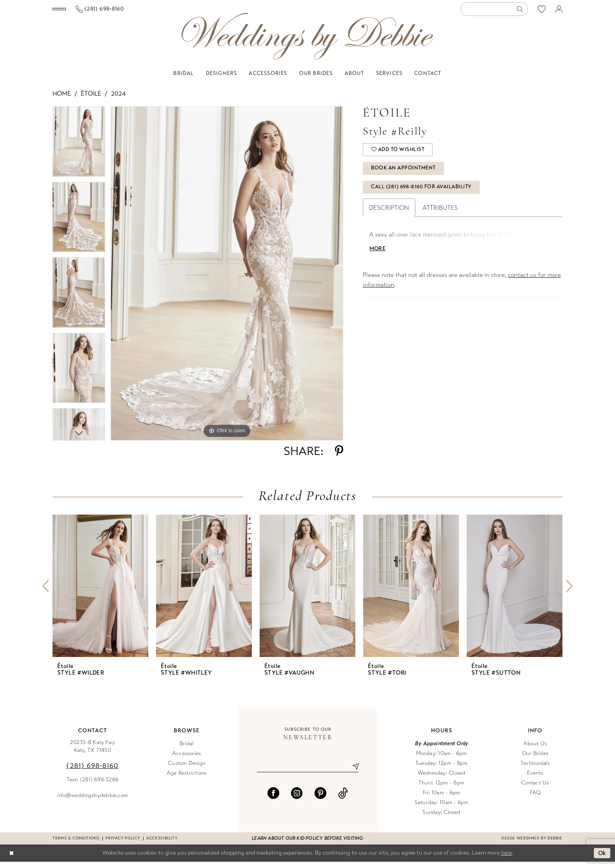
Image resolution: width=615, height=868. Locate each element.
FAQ (535, 799)
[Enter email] (308, 773)
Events (535, 779)
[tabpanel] (79, 150)
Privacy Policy (123, 844)
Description (389, 216)
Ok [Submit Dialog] (602, 859)
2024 (118, 100)
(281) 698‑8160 (92, 772)
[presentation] (100, 592)
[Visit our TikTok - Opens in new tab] (343, 799)
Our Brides (535, 760)
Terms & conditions (76, 844)
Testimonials (535, 769)
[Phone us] (164, 12)
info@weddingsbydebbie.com (92, 802)
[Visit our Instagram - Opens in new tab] (297, 799)
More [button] (378, 257)
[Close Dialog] (11, 860)
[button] (559, 12)
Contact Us (535, 789)
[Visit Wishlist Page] (542, 12)
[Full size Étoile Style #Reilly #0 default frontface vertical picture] (227, 280)
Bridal (187, 750)
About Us (535, 750)
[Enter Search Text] (494, 12)
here (507, 859)
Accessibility (162, 844)
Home (62, 100)
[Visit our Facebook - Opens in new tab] (273, 799)
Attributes (440, 216)
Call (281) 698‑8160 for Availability (422, 196)
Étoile (91, 100)
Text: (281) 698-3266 (93, 786)
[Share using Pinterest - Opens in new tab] (339, 457)
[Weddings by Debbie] (307, 43)
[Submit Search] (522, 12)
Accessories (187, 760)
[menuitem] (91, 12)
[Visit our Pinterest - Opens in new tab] (320, 799)
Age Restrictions (187, 779)
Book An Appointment (404, 176)
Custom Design (187, 769)
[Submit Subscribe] (353, 773)
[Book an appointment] (91, 12)
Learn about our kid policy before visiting (307, 844)
